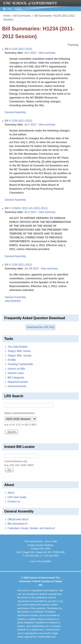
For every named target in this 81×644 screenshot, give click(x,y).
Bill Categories (16, 378)
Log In (33, 561)
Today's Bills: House (19, 351)
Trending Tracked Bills (20, 364)
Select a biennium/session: (20, 413)
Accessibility (45, 561)
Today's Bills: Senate (19, 356)
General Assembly (15, 112)
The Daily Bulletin (18, 347)
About (11, 493)
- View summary (46, 53)
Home (7, 16)
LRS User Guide (17, 497)
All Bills (12, 360)
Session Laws (16, 373)
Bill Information (17, 524)
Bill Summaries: (22, 16)
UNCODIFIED (13, 301)
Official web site (18, 519)
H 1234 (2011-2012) (20, 49)
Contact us (14, 502)
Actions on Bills (16, 369)
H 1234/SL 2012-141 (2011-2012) (28, 208)
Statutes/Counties (18, 382)
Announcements (17, 386)
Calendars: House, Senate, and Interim (31, 528)
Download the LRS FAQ (40, 327)
